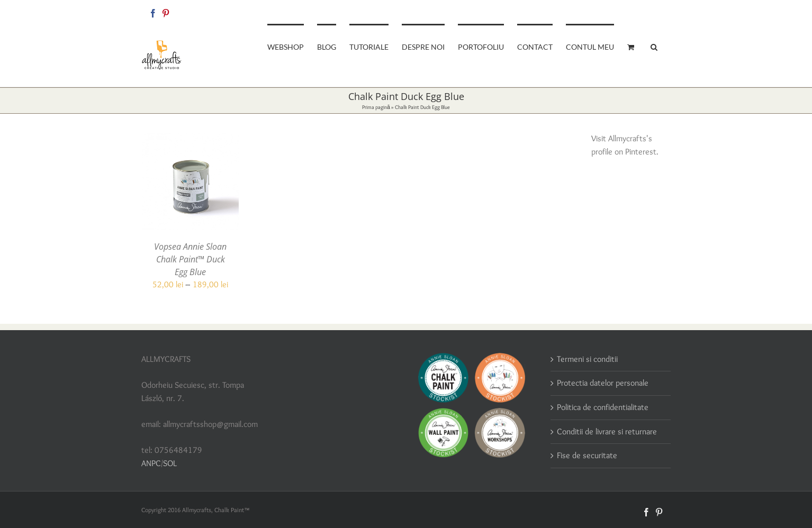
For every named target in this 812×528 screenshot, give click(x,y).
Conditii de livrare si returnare (607, 431)
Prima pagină (376, 107)
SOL (170, 463)
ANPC (151, 463)
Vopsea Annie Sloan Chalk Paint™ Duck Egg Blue (190, 259)
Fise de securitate (587, 455)
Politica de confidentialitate (603, 407)
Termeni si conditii (587, 359)
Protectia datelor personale (603, 383)
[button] (654, 46)
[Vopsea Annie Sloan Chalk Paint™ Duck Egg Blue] (190, 139)
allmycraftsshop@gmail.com (634, 11)
